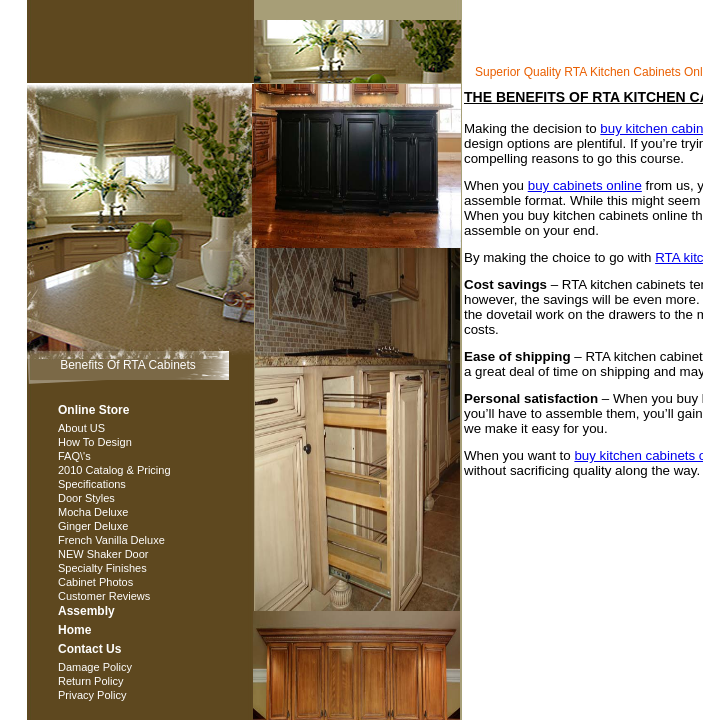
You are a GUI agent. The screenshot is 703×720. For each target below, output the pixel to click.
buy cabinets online (585, 185)
